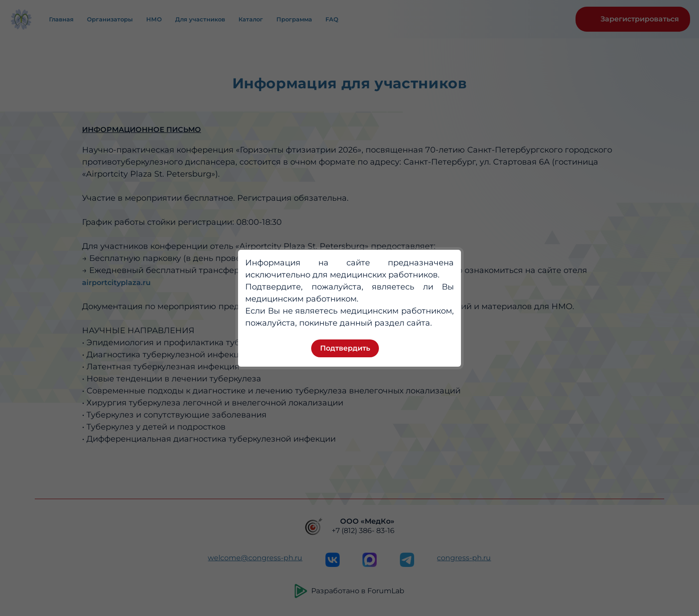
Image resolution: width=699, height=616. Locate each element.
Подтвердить (345, 348)
